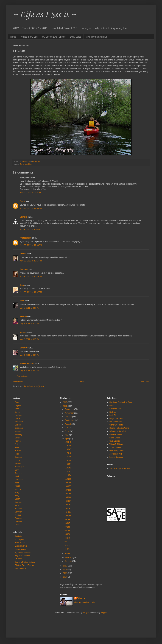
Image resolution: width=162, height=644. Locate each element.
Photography (25, 238)
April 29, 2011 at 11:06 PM (31, 209)
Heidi (17, 454)
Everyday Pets (21, 546)
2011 (65, 406)
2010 (65, 566)
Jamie (17, 412)
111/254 (68, 475)
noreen (23, 332)
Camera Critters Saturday (26, 562)
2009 (65, 569)
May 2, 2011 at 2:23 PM (30, 324)
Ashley (18, 464)
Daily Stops (76, 37)
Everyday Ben (115, 409)
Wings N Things (116, 444)
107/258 (68, 490)
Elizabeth (19, 422)
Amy (17, 447)
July (67, 428)
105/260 (68, 497)
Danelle (18, 425)
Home (13, 37)
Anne (17, 409)
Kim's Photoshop (22, 568)
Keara (17, 486)
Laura (17, 460)
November (70, 413)
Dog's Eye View (116, 418)
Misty (17, 492)
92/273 (67, 545)
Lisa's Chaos (115, 438)
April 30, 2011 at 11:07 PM (31, 292)
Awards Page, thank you (120, 469)
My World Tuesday (23, 552)
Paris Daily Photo (117, 451)
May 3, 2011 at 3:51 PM (30, 355)
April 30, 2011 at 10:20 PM (31, 277)
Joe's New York (116, 454)
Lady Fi (113, 415)
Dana (22, 164)
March (68, 554)
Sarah (17, 499)
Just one (18, 473)
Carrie (22, 201)
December (70, 409)
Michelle (23, 217)
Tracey (18, 451)
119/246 (68, 446)
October (69, 417)
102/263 (68, 509)
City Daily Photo (116, 425)
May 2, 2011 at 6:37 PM (30, 339)
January (69, 561)
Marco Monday (21, 549)
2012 (65, 402)
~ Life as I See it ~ (44, 15)
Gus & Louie (115, 441)
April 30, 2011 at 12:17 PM (31, 261)
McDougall (19, 467)
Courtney (19, 457)
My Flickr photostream (97, 37)
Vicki (17, 525)
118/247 (68, 449)
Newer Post (18, 382)
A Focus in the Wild (118, 431)
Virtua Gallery (115, 447)
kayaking (28, 164)
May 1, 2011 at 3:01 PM (30, 308)
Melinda (23, 316)
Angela (18, 406)
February (69, 557)
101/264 (68, 512)
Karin (22, 301)
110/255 (68, 479)
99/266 (67, 520)
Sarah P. (23, 348)
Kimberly (19, 434)
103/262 (68, 505)
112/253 (68, 472)
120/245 (68, 442)
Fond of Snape (116, 434)
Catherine (19, 480)
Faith (17, 444)
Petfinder (19, 536)
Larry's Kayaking (116, 457)
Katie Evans (20, 543)
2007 (65, 577)
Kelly (17, 496)
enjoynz (86, 613)
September (70, 420)
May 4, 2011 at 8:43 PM (30, 371)
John (17, 470)
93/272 (67, 542)
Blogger (104, 613)
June (67, 431)
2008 (65, 573)
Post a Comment (24, 376)
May (67, 435)
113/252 (68, 468)
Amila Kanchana (27, 364)
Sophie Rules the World (119, 428)
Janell (17, 438)
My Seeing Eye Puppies (54, 37)
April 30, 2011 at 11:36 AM (31, 245)
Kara (22, 285)
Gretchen (24, 269)
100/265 (68, 516)
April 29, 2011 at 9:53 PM (30, 193)
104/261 (68, 501)
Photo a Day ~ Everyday (25, 565)
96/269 (67, 531)
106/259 (68, 494)
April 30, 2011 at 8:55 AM (30, 230)
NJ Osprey (19, 539)
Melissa (23, 254)
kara (17, 505)
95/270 (67, 534)
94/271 (67, 538)
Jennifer (18, 512)
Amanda (18, 518)
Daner (112, 406)
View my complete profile (85, 602)
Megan (18, 515)
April (67, 439)
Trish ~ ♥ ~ (82, 598)
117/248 (68, 453)
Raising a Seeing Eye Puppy (121, 402)
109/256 (68, 483)
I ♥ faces (19, 559)
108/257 (68, 486)
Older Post (144, 382)
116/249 (68, 457)
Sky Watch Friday (22, 556)
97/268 (67, 527)
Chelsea (18, 521)
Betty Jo (113, 412)
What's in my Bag (29, 37)
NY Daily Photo (116, 422)
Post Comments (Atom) (34, 386)
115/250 (68, 461)
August (68, 424)
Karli (17, 476)
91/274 (67, 549)
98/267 (67, 523)
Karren (18, 441)
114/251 (68, 464)
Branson (18, 502)
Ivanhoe (18, 415)
